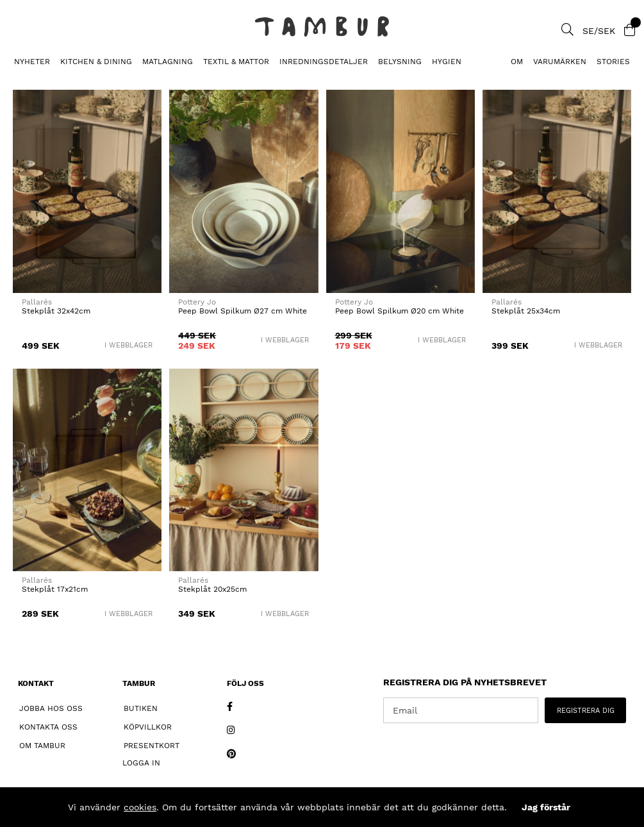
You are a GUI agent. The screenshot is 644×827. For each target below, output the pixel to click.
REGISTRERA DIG (586, 711)
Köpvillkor (148, 727)
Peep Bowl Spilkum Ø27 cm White (243, 311)
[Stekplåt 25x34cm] (557, 191)
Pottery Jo (197, 302)
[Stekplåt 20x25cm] (244, 470)
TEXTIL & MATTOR (236, 62)
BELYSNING (400, 62)
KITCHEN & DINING (96, 62)
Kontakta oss (48, 727)
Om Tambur (42, 746)
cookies (140, 807)
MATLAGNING (168, 62)
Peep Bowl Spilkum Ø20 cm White (400, 311)
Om (517, 62)
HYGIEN (447, 62)
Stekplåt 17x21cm (55, 589)
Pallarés (37, 302)
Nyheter (32, 62)
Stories (613, 62)
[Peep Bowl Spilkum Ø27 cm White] (244, 191)
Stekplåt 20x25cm (212, 589)
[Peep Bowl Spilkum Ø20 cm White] (400, 191)
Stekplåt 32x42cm (56, 311)
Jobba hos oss (51, 708)
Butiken (141, 708)
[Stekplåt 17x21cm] (87, 470)
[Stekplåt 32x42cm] (87, 191)
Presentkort (152, 746)
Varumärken (560, 62)
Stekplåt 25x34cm (526, 311)
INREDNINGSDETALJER (324, 62)
